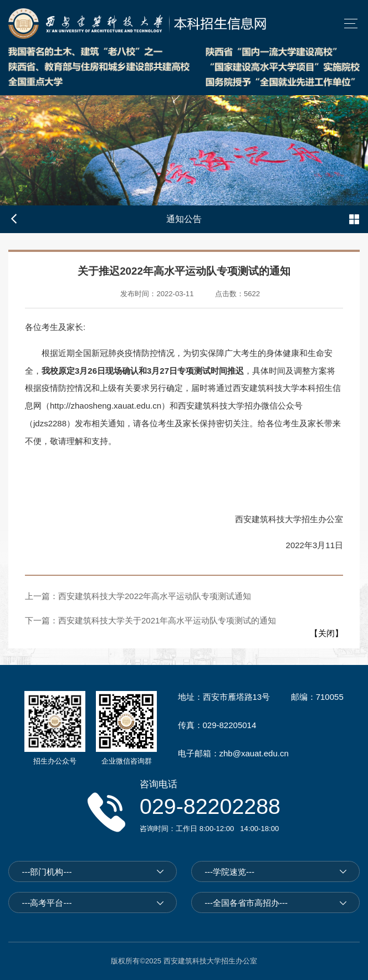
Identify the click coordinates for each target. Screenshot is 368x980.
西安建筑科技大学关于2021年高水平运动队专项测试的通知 (167, 620)
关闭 (326, 633)
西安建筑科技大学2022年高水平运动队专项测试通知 (155, 596)
